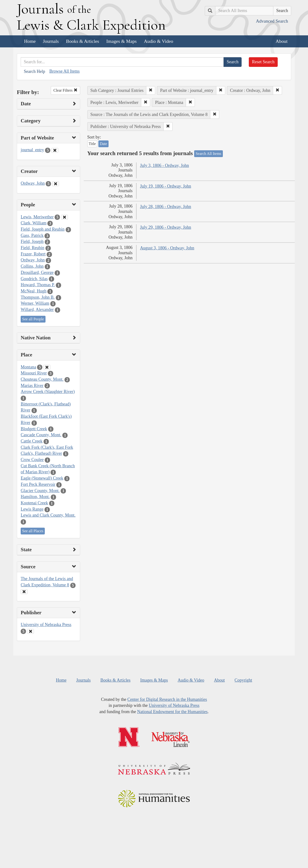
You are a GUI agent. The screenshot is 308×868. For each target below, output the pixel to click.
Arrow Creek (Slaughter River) (48, 392)
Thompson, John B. (38, 297)
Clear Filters (65, 90)
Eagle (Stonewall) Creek (42, 478)
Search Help (34, 71)
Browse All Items (64, 71)
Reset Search (263, 62)
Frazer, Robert (33, 254)
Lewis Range (32, 509)
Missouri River (34, 373)
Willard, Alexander (37, 310)
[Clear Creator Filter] (56, 184)
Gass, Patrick (32, 235)
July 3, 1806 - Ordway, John (164, 165)
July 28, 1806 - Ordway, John (166, 207)
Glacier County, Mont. (40, 491)
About (282, 41)
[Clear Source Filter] (24, 592)
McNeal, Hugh (34, 291)
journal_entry (32, 150)
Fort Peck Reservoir (38, 484)
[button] (151, 90)
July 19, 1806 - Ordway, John (166, 186)
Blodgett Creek (34, 429)
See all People (33, 319)
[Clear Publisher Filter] (31, 631)
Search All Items (209, 154)
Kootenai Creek (34, 503)
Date (103, 144)
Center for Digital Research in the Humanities (167, 699)
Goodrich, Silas (34, 279)
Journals (51, 41)
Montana (28, 367)
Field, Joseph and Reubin (43, 229)
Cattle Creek (32, 441)
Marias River (32, 386)
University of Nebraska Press (46, 625)
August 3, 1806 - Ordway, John (167, 248)
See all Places (33, 531)
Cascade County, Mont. (41, 435)
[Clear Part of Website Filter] (55, 150)
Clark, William (34, 223)
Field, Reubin (32, 248)
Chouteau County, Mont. (42, 379)
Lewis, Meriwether (37, 217)
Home (30, 41)
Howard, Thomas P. (38, 285)
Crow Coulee (32, 460)
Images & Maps (122, 41)
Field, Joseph (32, 241)
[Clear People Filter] (64, 217)
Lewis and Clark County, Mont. (48, 515)
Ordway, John (33, 183)
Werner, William (35, 303)
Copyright (243, 680)
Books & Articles (82, 41)
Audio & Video (159, 41)
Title (92, 144)
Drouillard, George (37, 272)
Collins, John (32, 266)
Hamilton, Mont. (35, 497)
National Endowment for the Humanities (172, 712)
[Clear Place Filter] (47, 367)
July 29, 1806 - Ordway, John (166, 227)
